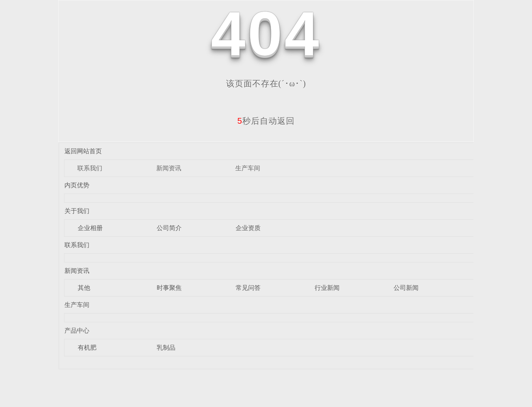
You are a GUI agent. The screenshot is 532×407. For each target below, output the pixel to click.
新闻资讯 (169, 168)
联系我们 (90, 168)
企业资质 (248, 228)
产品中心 (77, 330)
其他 (84, 288)
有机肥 (87, 347)
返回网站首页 (83, 151)
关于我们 (77, 211)
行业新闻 (327, 288)
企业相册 (90, 228)
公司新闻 (406, 288)
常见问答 (248, 288)
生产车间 (248, 168)
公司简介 (169, 228)
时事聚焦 (169, 288)
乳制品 (166, 347)
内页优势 (77, 185)
